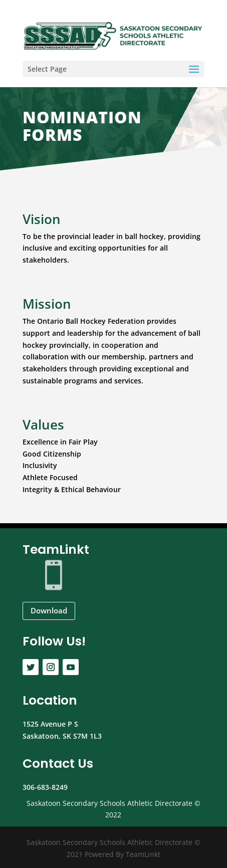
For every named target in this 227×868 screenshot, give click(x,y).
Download (49, 610)
